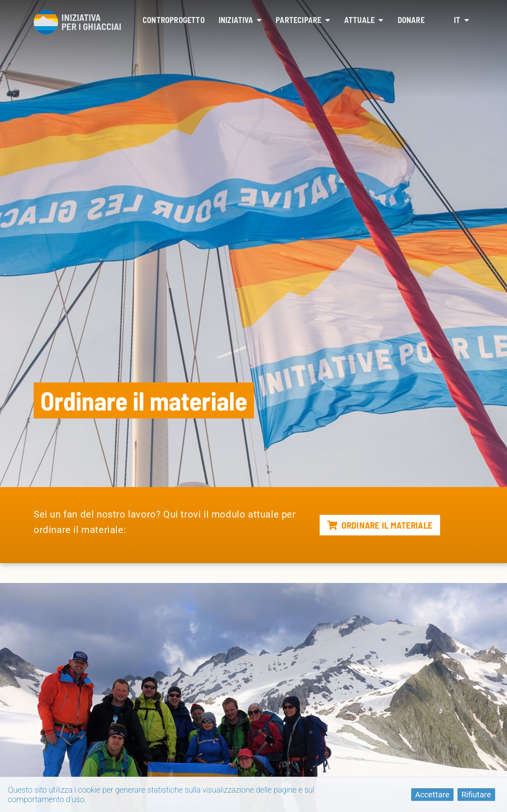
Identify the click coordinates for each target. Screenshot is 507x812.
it (462, 20)
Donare (411, 20)
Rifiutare (476, 795)
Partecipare (303, 20)
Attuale (364, 20)
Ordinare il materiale (380, 525)
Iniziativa (240, 20)
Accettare (432, 795)
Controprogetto (174, 20)
